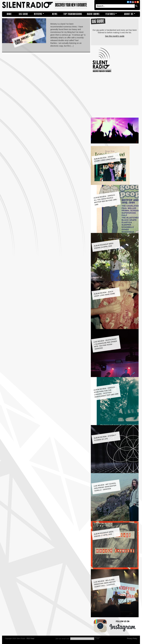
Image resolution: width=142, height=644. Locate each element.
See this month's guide (115, 36)
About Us (129, 14)
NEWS (55, 14)
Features (110, 14)
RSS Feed (30, 639)
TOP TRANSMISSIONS (73, 14)
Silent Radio (48, 5)
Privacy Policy (132, 639)
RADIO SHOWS (93, 14)
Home (9, 14)
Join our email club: (62, 639)
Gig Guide (24, 14)
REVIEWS (38, 14)
